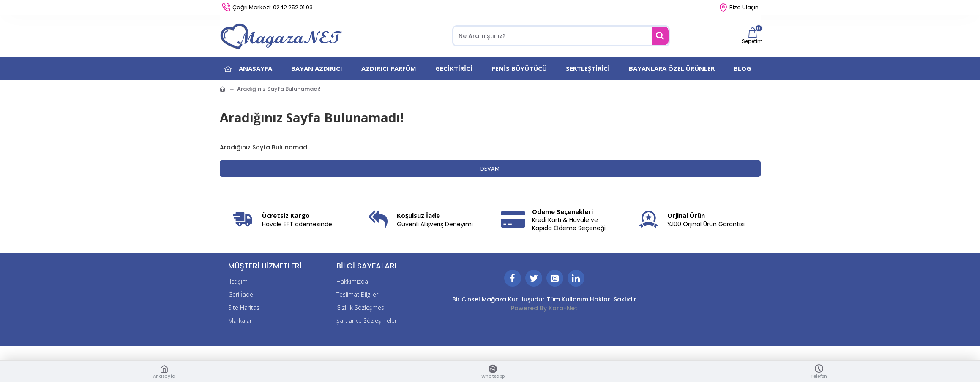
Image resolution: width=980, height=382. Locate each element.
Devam (490, 169)
